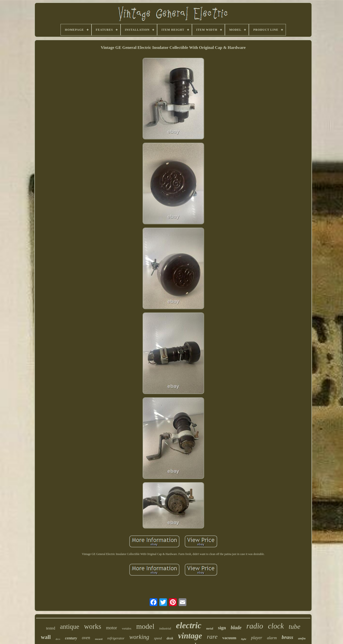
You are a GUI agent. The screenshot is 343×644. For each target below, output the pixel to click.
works (93, 626)
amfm (302, 638)
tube (294, 626)
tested (50, 628)
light (244, 639)
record (99, 639)
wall (46, 637)
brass (288, 637)
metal (210, 629)
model (145, 626)
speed (158, 638)
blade (236, 628)
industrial (165, 628)
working (139, 637)
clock (276, 626)
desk (170, 638)
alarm (272, 638)
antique (70, 627)
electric (189, 625)
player (257, 638)
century (71, 638)
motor (111, 628)
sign (222, 628)
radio (255, 626)
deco (58, 639)
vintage (190, 636)
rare (212, 637)
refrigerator (116, 638)
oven (86, 638)
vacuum (229, 638)
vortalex (126, 629)
